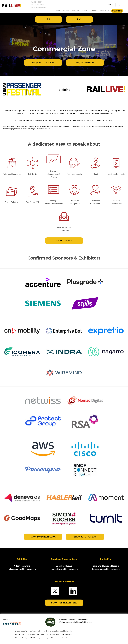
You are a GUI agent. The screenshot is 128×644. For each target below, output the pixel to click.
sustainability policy (53, 634)
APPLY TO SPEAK (64, 241)
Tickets (111, 5)
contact (61, 638)
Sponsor (84, 10)
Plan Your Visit (105, 10)
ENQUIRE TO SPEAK (85, 63)
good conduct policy (21, 631)
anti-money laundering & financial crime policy (58, 631)
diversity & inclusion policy (36, 634)
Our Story (66, 10)
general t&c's (51, 638)
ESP (49, 19)
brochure (69, 638)
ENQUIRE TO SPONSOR (43, 63)
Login (119, 5)
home (58, 10)
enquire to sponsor (85, 537)
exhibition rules (20, 634)
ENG (79, 19)
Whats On (75, 10)
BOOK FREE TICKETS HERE (64, 603)
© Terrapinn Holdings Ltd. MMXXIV (25, 638)
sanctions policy (67, 634)
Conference (93, 10)
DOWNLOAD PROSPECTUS (43, 537)
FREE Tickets (117, 11)
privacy (42, 638)
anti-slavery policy (36, 631)
